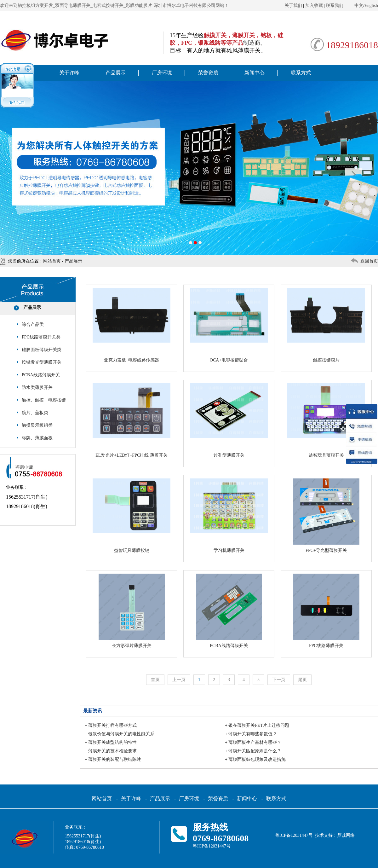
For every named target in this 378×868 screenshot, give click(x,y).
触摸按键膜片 (326, 360)
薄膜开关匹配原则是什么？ (255, 751)
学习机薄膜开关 (229, 550)
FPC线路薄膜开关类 (41, 337)
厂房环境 (162, 73)
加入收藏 (314, 6)
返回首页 (369, 261)
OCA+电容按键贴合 (229, 360)
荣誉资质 (208, 73)
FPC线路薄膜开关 (326, 646)
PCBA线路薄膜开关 (41, 375)
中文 (359, 6)
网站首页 (52, 261)
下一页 (279, 680)
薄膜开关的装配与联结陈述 (115, 759)
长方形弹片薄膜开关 (132, 646)
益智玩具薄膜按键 (132, 550)
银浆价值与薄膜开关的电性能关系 (121, 734)
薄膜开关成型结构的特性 (112, 742)
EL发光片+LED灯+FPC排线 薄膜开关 (132, 455)
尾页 (302, 680)
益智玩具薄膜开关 (326, 455)
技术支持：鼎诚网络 (335, 835)
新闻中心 (255, 73)
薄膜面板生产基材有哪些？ (255, 742)
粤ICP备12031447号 (212, 846)
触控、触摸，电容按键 (44, 400)
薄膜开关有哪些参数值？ (253, 734)
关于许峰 (69, 73)
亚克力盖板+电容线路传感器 (132, 360)
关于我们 (293, 6)
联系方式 (301, 73)
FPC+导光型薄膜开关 (326, 550)
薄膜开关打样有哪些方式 (112, 725)
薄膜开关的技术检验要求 (112, 751)
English (371, 6)
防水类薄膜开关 (37, 388)
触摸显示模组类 (37, 425)
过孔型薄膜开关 (229, 455)
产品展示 (116, 73)
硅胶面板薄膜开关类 (42, 350)
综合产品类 (33, 324)
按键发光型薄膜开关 (42, 362)
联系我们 (335, 6)
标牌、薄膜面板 (37, 438)
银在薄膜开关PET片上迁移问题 (259, 725)
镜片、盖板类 (35, 413)
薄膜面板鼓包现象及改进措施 (257, 759)
